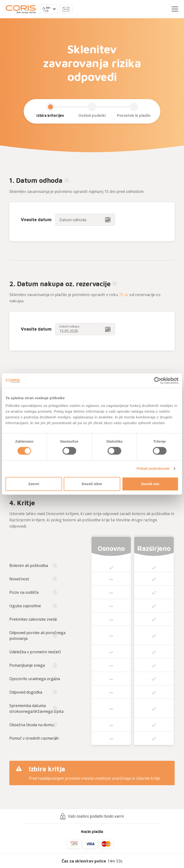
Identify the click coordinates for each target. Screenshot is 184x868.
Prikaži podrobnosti (153, 468)
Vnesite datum (36, 220)
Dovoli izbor (92, 484)
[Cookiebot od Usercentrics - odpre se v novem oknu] (158, 380)
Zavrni (34, 484)
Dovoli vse (150, 484)
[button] (49, 9)
